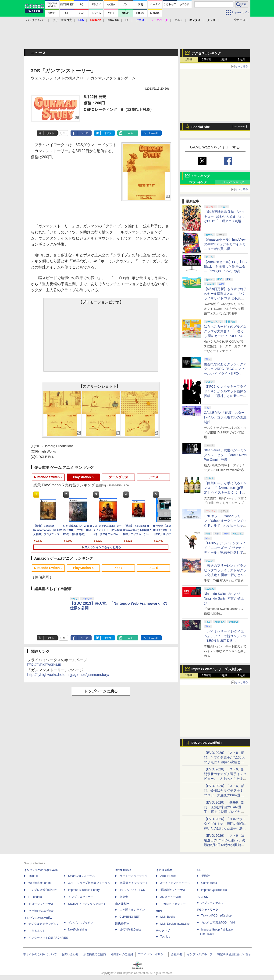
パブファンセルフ (213, 903)
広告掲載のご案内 (95, 954)
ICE (199, 870)
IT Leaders (35, 897)
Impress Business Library (84, 890)
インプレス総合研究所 (43, 890)
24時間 (206, 60)
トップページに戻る (101, 691)
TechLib (165, 937)
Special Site (201, 127)
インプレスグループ (200, 954)
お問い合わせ (70, 954)
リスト (64, 133)
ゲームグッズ (118, 477)
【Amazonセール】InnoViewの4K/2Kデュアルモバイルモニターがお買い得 (225, 244)
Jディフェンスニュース (175, 883)
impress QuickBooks (214, 890)
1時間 (189, 60)
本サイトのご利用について (40, 954)
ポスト (50, 133)
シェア (84, 133)
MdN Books (168, 917)
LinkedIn (154, 133)
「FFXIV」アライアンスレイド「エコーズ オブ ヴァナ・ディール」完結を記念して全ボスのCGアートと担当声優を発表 (225, 552)
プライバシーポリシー (152, 954)
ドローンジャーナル (41, 904)
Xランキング (201, 176)
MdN (159, 911)
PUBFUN (203, 897)
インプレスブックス (81, 923)
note (131, 133)
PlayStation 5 (83, 477)
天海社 (206, 876)
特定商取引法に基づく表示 (234, 954)
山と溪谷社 (122, 904)
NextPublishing (78, 930)
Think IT (34, 876)
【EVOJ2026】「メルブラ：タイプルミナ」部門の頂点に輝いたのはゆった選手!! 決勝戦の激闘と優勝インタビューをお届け (225, 828)
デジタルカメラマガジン (44, 924)
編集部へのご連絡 (122, 954)
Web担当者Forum (40, 883)
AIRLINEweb (169, 876)
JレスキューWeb (171, 897)
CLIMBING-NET (130, 917)
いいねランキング (233, 182)
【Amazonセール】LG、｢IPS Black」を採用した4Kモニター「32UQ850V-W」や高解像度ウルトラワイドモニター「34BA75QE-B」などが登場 (225, 271)
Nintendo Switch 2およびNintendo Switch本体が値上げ (224, 598)
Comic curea (209, 883)
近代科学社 (122, 924)
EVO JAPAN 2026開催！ (207, 743)
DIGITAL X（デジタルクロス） (87, 904)
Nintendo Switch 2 (48, 477)
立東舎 (124, 897)
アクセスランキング (206, 53)
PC (127, 20)
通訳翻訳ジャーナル (173, 890)
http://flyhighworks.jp (44, 664)
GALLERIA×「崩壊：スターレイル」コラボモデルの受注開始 (225, 417)
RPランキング (198, 182)
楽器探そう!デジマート (134, 883)
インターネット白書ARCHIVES (48, 938)
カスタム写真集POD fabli (218, 923)
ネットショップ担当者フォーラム (89, 883)
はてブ (108, 133)
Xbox (118, 568)
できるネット (37, 931)
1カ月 (241, 60)
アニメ (153, 477)
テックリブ (163, 931)
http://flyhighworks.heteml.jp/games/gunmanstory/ (68, 675)
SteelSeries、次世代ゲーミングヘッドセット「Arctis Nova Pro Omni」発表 (225, 455)
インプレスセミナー (81, 897)
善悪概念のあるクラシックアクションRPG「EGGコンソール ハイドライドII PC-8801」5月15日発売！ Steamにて (225, 373)
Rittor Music (123, 870)
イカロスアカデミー (173, 904)
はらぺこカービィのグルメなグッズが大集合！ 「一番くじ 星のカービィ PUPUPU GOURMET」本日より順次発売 (225, 336)
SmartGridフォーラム (82, 876)
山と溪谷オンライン (132, 910)
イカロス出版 (164, 870)
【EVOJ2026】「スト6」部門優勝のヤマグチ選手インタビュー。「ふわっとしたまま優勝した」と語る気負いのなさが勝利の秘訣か (225, 779)
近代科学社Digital (130, 930)
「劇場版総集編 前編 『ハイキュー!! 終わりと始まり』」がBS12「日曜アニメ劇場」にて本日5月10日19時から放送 (225, 221)
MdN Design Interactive (175, 924)
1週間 (224, 60)
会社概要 (177, 954)
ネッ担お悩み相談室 (41, 911)
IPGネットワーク (208, 910)
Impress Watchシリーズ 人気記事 (217, 669)
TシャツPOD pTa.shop (217, 916)
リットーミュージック (134, 876)
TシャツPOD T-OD (132, 890)
